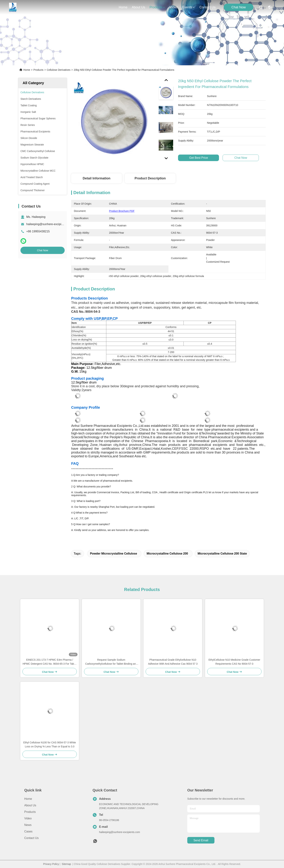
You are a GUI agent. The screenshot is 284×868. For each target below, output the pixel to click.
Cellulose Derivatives (59, 70)
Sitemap (66, 864)
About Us (30, 805)
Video (28, 818)
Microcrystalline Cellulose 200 (167, 554)
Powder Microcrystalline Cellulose (114, 554)
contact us (207, 7)
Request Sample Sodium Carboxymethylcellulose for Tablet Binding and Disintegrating (111, 662)
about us (138, 7)
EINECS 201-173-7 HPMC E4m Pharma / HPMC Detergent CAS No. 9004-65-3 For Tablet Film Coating (50, 662)
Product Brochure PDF (122, 211)
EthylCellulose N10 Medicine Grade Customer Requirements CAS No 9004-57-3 (234, 662)
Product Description (150, 178)
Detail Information (96, 178)
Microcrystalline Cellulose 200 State (222, 554)
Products (38, 70)
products (157, 7)
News (28, 825)
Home (123, 7)
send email (201, 840)
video (174, 7)
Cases (28, 831)
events (189, 7)
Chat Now (239, 7)
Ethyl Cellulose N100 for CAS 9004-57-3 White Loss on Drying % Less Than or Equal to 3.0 (50, 744)
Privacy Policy (51, 864)
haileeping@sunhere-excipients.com (50, 224)
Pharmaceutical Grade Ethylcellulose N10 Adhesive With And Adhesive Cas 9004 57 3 (173, 662)
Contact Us (31, 838)
